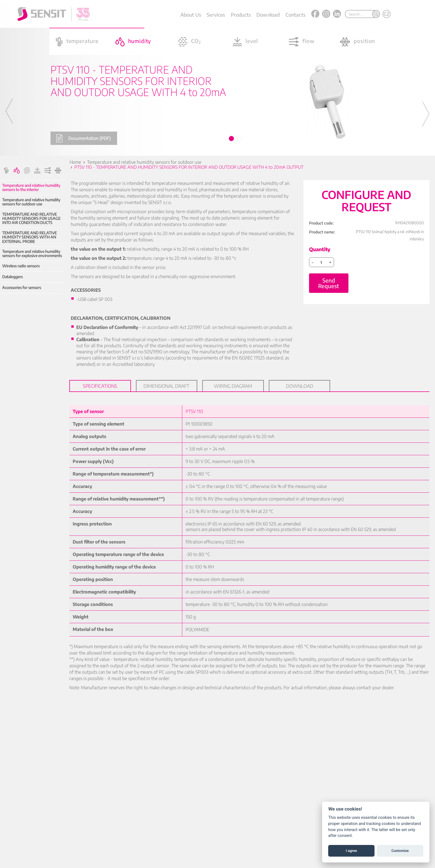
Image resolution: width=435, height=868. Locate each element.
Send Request (329, 283)
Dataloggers (12, 277)
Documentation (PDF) (83, 138)
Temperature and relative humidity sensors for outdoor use (31, 202)
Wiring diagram (233, 386)
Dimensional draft (166, 386)
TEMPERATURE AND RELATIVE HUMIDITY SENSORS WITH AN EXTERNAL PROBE (30, 237)
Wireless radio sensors (21, 266)
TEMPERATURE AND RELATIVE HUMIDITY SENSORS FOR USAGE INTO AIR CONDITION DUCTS (31, 218)
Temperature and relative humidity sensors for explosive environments (32, 254)
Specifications (100, 386)
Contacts (295, 15)
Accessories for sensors (22, 287)
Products (241, 15)
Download (268, 15)
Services (216, 15)
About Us (191, 15)
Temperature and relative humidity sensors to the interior (31, 188)
